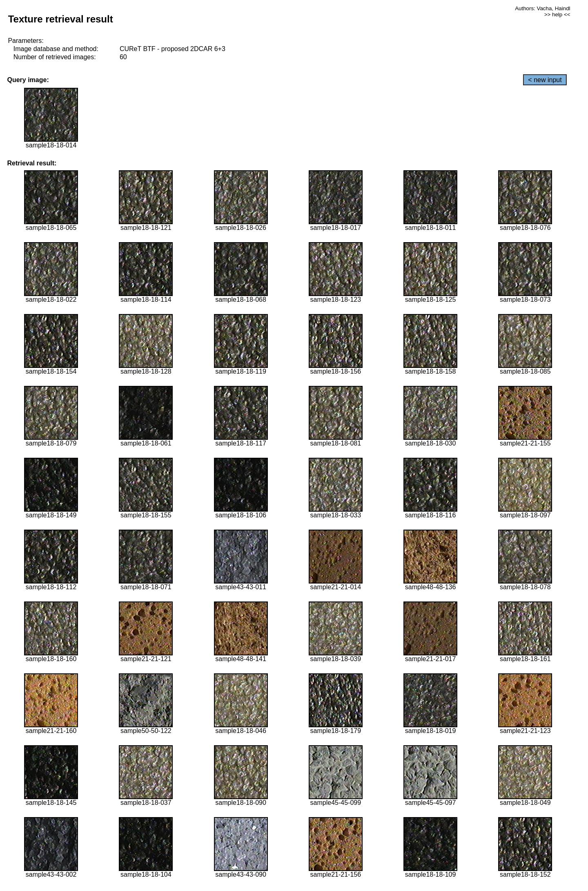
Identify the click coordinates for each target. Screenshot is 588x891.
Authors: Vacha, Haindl (542, 8)
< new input (545, 80)
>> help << (557, 14)
